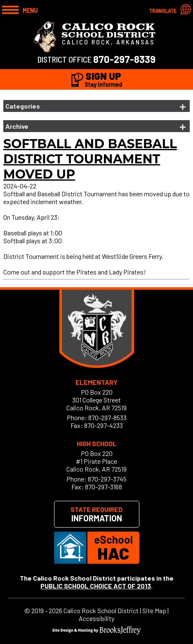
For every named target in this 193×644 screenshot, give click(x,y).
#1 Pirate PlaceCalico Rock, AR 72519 (96, 465)
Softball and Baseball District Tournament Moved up (90, 159)
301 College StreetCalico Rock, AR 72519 (96, 404)
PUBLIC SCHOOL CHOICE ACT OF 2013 (96, 586)
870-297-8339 (124, 59)
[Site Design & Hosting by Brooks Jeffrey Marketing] (97, 632)
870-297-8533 (107, 417)
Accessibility (96, 618)
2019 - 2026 (47, 610)
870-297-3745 (107, 479)
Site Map (154, 610)
